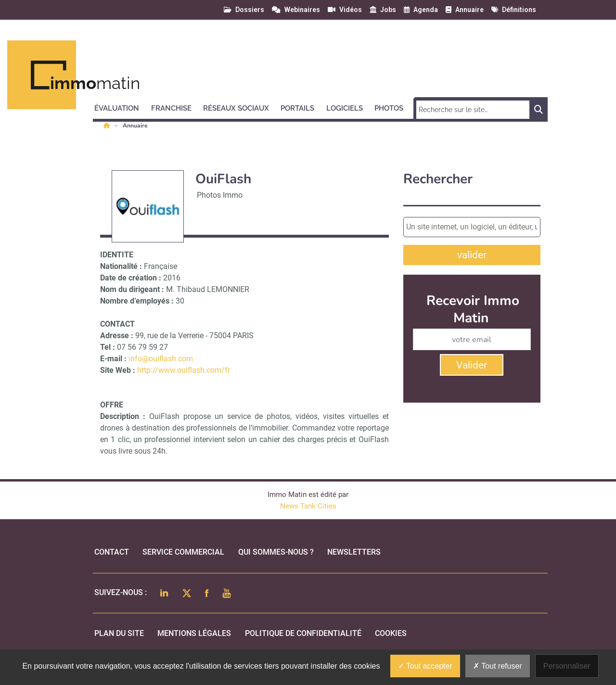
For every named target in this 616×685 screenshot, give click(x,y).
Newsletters (354, 552)
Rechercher (438, 179)
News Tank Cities (308, 506)
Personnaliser (567, 666)
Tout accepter (425, 666)
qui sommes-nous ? (276, 552)
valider (472, 255)
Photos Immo (220, 195)
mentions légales (194, 633)
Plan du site (119, 633)
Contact (112, 552)
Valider (472, 365)
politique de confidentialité (303, 633)
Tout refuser (498, 666)
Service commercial (183, 552)
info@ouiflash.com (161, 359)
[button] (121, 107)
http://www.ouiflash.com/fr (184, 370)
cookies (391, 633)
